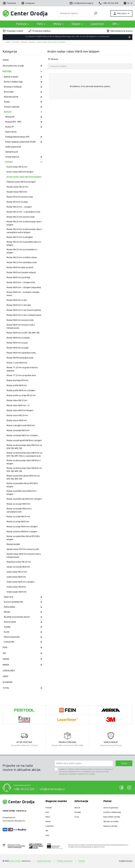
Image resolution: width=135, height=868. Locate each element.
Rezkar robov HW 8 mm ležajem (20, 411)
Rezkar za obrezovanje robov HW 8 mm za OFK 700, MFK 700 (24, 447)
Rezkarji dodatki (13, 544)
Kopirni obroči (11, 132)
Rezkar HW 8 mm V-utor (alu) (19, 305)
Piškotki (82, 861)
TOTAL (6, 688)
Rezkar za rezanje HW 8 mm (18, 504)
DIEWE (6, 659)
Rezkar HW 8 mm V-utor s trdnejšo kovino (24, 315)
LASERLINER (9, 671)
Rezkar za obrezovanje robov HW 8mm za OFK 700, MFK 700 (24, 470)
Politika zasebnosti (65, 861)
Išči (95, 13)
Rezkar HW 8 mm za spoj (17, 343)
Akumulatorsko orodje (13, 66)
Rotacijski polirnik (11, 97)
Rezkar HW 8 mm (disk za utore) (20, 268)
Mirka (48, 817)
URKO (5, 676)
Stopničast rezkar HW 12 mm (19, 562)
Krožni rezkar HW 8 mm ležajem (20, 172)
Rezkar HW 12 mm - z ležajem (19, 207)
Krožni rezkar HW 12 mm (17, 167)
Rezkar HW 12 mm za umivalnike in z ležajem (22, 251)
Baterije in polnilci (11, 77)
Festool (49, 808)
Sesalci (7, 102)
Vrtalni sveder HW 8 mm (17, 592)
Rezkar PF (10, 127)
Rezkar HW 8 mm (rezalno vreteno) (21, 273)
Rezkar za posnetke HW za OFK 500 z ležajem (22, 485)
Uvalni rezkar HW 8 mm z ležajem (21, 582)
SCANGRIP (8, 682)
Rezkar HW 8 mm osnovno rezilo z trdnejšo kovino (21, 327)
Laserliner (97, 24)
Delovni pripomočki (12, 637)
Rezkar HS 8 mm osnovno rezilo (20, 197)
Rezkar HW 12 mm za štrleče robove (22, 258)
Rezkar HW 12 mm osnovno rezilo (21, 217)
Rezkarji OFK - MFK (13, 122)
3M (4, 653)
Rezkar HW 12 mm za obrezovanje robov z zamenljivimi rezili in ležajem (24, 231)
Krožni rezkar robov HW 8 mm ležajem (51, 42)
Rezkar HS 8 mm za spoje (17, 202)
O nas (77, 817)
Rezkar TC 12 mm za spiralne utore (21, 376)
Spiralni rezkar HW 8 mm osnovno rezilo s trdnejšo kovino (24, 556)
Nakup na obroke (110, 826)
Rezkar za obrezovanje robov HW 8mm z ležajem (24, 462)
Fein (47, 812)
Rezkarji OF (10, 117)
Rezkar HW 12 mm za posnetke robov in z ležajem (24, 244)
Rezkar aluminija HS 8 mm (17, 381)
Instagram (129, 788)
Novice (77, 808)
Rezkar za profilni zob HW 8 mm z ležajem (24, 499)
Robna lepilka (9, 607)
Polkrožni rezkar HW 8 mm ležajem (21, 182)
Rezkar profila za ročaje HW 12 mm (21, 396)
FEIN (5, 647)
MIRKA (6, 665)
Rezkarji (24, 42)
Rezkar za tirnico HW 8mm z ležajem (22, 532)
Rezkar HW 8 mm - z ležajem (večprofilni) (24, 288)
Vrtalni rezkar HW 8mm (16, 587)
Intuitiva (126, 861)
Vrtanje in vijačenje (12, 107)
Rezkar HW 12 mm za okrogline (20, 237)
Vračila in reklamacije (112, 812)
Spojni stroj (9, 597)
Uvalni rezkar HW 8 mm (16, 577)
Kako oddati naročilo (112, 817)
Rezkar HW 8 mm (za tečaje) (18, 278)
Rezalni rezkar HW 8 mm (17, 192)
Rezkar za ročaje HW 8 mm (18, 522)
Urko (47, 835)
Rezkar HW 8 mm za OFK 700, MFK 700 (23, 333)
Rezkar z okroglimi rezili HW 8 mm (21, 426)
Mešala (7, 612)
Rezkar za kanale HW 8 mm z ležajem (22, 436)
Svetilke (7, 627)
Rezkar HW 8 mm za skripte (18, 338)
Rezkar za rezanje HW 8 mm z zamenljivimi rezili (19, 510)
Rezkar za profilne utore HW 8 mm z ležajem (22, 493)
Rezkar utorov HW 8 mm (17, 421)
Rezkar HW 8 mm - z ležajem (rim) (21, 283)
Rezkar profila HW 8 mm (17, 386)
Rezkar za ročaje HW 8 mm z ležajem (22, 527)
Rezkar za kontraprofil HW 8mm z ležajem (24, 441)
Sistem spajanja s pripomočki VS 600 (20, 142)
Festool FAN (9, 642)
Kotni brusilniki (10, 622)
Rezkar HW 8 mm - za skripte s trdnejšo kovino (23, 294)
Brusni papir (9, 92)
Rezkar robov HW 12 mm (17, 401)
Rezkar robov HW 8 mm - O (18, 406)
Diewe (48, 822)
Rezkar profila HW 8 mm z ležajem (21, 391)
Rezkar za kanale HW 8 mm (18, 431)
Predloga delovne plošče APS (17, 137)
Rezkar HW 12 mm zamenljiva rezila (22, 263)
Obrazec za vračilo (111, 822)
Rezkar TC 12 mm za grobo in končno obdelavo (22, 369)
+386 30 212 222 (24, 789)
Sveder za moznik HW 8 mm (18, 567)
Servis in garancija (111, 808)
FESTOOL (16, 42)
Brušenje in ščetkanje (13, 87)
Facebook (122, 788)
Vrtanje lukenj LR (12, 157)
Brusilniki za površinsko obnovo (17, 617)
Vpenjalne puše (12, 152)
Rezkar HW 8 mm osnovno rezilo (20, 320)
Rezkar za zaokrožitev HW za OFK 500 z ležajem (23, 538)
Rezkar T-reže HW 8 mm (17, 363)
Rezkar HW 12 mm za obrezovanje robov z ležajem (24, 223)
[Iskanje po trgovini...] (74, 13)
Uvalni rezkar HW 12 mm (17, 572)
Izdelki (8, 42)
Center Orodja (15, 861)
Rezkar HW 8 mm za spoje (18, 348)
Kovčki (7, 632)
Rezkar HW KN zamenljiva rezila (20, 358)
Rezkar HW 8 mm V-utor (17, 300)
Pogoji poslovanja (44, 861)
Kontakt (78, 812)
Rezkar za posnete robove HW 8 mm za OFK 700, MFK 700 (23, 477)
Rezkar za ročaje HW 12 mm (18, 517)
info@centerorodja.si (52, 789)
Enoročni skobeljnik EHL (14, 602)
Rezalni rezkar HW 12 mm (17, 187)
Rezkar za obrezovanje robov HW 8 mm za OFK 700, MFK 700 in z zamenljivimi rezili (24, 455)
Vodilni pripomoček (13, 147)
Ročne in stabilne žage (13, 82)
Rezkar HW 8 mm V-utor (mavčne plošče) (24, 310)
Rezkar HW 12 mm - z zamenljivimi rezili (23, 212)
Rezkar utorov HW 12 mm (17, 416)
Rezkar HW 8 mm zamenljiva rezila (21, 353)
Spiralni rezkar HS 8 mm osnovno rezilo (23, 549)
